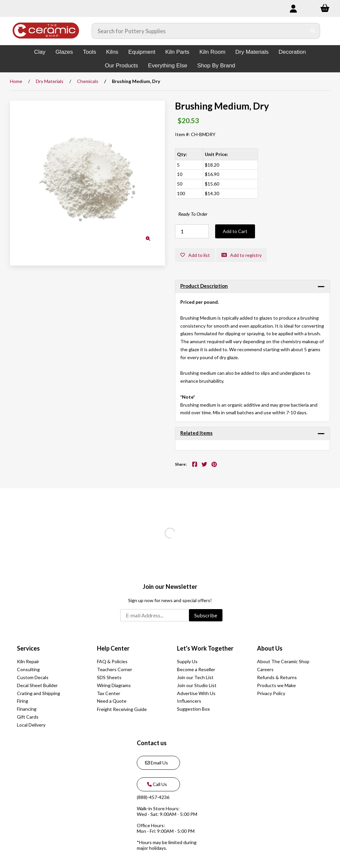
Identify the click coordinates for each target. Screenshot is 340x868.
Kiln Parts (177, 52)
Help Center (113, 648)
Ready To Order (193, 214)
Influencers (189, 701)
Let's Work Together (205, 648)
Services (28, 648)
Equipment (142, 52)
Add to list (195, 255)
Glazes (64, 52)
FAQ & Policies (112, 661)
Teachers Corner (115, 669)
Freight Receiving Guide (122, 709)
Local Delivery (31, 725)
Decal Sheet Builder (37, 685)
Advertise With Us (196, 693)
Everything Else (168, 66)
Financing (27, 709)
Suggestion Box (193, 709)
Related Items (196, 433)
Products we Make (276, 685)
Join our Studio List (197, 685)
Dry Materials (252, 52)
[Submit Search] (313, 31)
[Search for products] (199, 31)
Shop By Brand (216, 66)
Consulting (28, 669)
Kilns (112, 52)
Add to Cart (235, 231)
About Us (270, 648)
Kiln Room (212, 52)
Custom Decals (33, 677)
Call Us (156, 784)
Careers (265, 669)
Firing (23, 701)
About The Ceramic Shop (283, 661)
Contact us (152, 743)
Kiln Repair (28, 661)
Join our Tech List (195, 677)
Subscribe (206, 615)
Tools (90, 52)
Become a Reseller (196, 669)
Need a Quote (112, 701)
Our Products (122, 66)
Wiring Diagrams (114, 685)
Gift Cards (28, 717)
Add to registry (242, 255)
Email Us (157, 763)
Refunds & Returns (277, 677)
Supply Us (187, 661)
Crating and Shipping (39, 693)
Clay (40, 52)
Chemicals (88, 81)
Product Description (204, 286)
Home (16, 81)
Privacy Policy (271, 693)
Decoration (292, 52)
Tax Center (109, 693)
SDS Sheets (109, 677)
